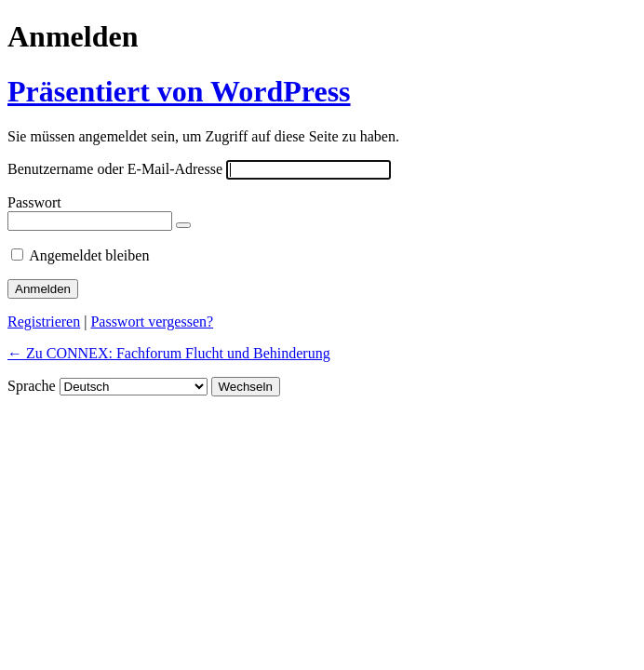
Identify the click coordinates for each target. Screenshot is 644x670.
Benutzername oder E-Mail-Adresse (115, 169)
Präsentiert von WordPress (179, 91)
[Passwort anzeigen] (183, 225)
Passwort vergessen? (152, 322)
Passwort (34, 202)
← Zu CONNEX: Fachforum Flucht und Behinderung (169, 353)
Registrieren (44, 322)
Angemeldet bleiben (89, 255)
